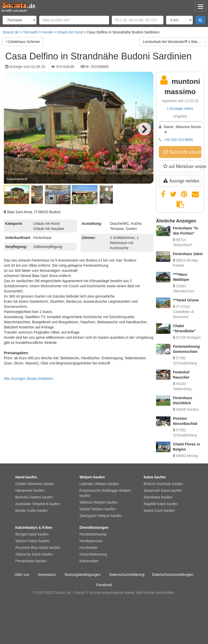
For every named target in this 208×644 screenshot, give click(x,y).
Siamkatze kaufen (158, 497)
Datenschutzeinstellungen (173, 575)
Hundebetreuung (93, 534)
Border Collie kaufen (32, 511)
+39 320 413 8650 (178, 140)
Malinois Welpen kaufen (99, 502)
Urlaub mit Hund (70, 32)
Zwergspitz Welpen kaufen (101, 516)
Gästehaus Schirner (24, 42)
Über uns (22, 575)
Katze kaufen (155, 477)
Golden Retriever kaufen (35, 484)
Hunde (47, 32)
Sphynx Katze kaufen (32, 541)
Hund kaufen (26, 477)
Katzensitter (89, 561)
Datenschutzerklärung (127, 575)
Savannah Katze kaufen (163, 490)
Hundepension (91, 541)
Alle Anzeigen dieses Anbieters (28, 379)
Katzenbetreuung (93, 554)
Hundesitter (89, 548)
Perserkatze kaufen (31, 561)
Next (144, 129)
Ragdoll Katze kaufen (161, 504)
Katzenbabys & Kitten (34, 527)
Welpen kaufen (92, 477)
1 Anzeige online (180, 109)
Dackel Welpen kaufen (98, 509)
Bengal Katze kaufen (32, 534)
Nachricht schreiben (185, 152)
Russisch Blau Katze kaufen (38, 548)
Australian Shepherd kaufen (37, 504)
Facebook (104, 585)
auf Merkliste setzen (184, 166)
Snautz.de (11, 32)
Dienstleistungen (94, 527)
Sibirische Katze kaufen (34, 554)
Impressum (47, 575)
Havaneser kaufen (30, 490)
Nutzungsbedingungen (83, 575)
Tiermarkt (31, 32)
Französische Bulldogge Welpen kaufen (105, 493)
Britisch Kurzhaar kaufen (163, 484)
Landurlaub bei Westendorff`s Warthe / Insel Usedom (174, 42)
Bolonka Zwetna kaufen (34, 497)
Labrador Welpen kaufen (99, 484)
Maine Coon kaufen (159, 511)
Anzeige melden (184, 181)
